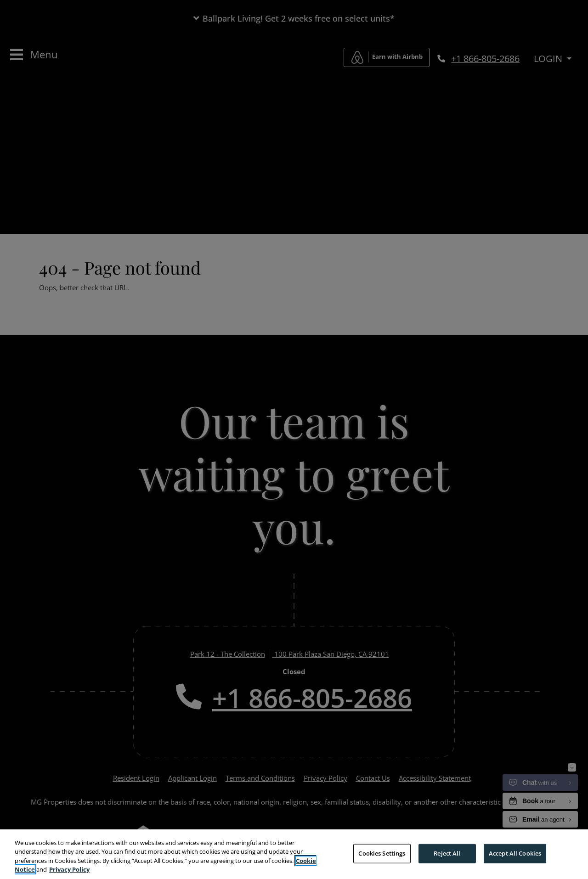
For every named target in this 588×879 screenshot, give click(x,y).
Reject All (447, 854)
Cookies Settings (382, 854)
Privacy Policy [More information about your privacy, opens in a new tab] (69, 871)
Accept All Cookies (515, 854)
